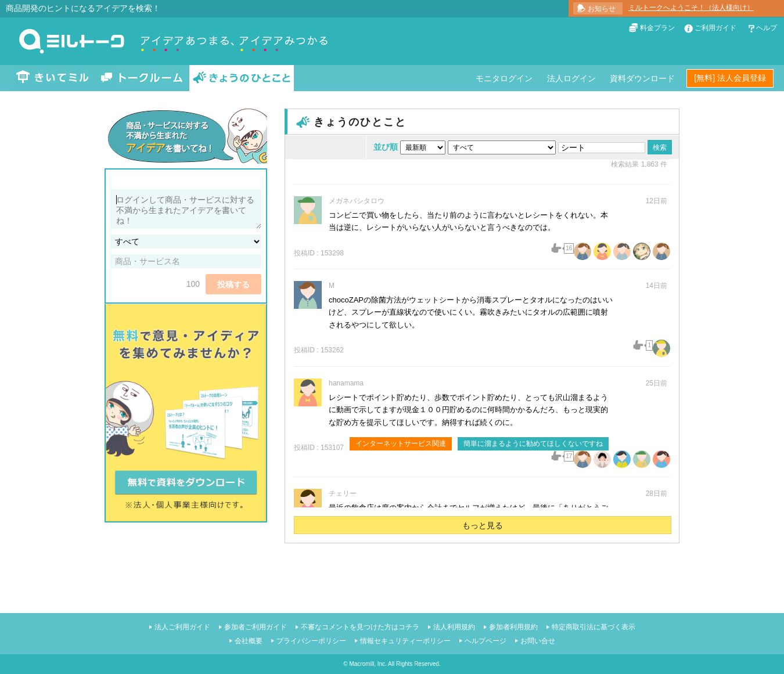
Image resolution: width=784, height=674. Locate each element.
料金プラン (657, 28)
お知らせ (602, 9)
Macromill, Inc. (368, 664)
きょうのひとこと (242, 78)
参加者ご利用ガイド (256, 627)
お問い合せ (538, 641)
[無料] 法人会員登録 (730, 78)
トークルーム (142, 78)
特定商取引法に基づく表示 (594, 627)
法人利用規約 (454, 627)
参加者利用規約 (513, 627)
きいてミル (53, 78)
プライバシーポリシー (311, 641)
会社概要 (249, 641)
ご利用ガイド (715, 28)
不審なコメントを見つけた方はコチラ (360, 627)
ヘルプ (767, 28)
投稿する (233, 284)
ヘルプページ (485, 641)
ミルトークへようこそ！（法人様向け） (691, 8)
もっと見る (483, 525)
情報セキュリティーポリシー (405, 641)
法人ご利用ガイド (182, 627)
